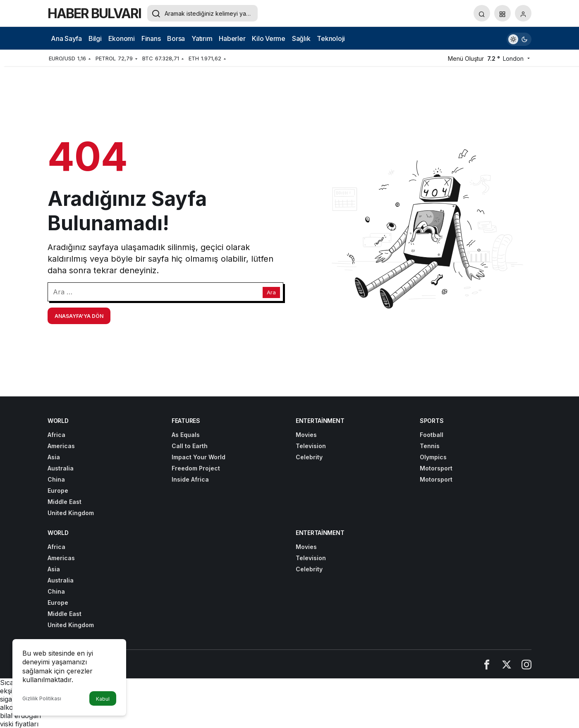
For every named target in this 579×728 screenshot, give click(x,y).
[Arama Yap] (482, 13)
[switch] (519, 38)
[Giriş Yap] (523, 13)
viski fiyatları (19, 724)
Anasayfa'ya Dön (79, 316)
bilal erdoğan (20, 716)
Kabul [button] (103, 699)
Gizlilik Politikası (42, 698)
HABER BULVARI (94, 13)
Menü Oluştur (466, 58)
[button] (502, 13)
